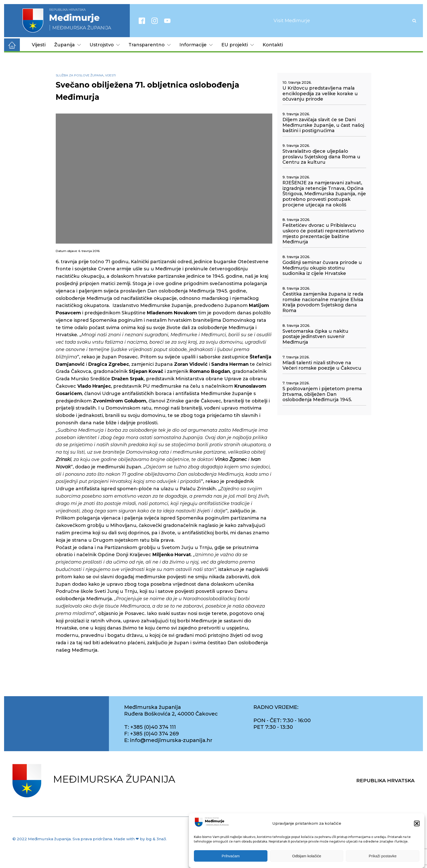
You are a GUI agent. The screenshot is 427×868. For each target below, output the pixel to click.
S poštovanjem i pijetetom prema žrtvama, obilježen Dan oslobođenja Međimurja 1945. (322, 394)
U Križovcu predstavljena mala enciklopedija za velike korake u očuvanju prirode (320, 94)
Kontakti (273, 45)
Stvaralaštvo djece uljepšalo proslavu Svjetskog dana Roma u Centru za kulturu (321, 157)
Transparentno (150, 45)
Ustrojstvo (105, 45)
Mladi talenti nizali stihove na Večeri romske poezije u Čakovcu (322, 366)
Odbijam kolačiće (307, 856)
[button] (417, 823)
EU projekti (238, 45)
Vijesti (39, 45)
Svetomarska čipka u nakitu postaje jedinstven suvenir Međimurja (315, 337)
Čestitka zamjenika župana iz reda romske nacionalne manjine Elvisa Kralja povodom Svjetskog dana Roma (323, 302)
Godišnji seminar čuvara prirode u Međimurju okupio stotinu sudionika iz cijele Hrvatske (322, 268)
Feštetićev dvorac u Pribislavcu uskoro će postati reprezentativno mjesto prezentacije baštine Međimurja (323, 234)
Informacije (196, 45)
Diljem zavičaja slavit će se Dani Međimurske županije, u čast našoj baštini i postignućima (323, 125)
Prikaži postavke (383, 856)
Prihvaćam (231, 856)
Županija (68, 45)
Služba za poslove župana (80, 75)
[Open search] (414, 21)
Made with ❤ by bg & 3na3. (140, 839)
